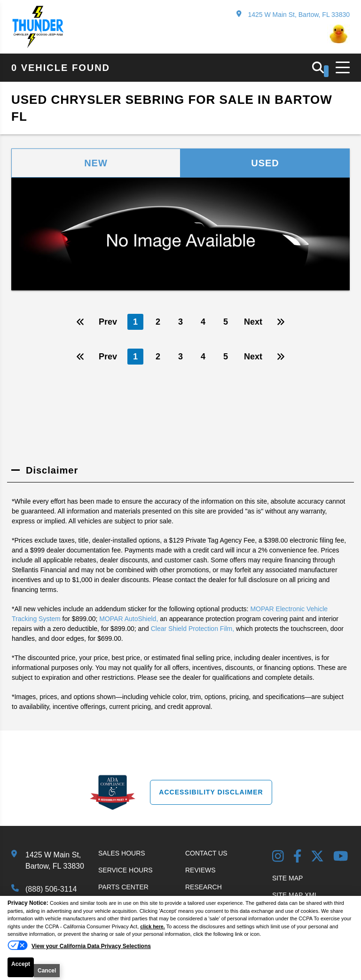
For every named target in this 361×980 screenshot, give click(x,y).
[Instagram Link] (278, 857)
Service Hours (126, 870)
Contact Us (206, 853)
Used (265, 163)
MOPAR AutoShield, (129, 619)
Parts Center (123, 887)
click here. (153, 926)
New (96, 163)
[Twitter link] (317, 857)
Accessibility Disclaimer (211, 792)
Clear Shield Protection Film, (192, 629)
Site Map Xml (295, 895)
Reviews (200, 870)
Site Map (287, 878)
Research (204, 887)
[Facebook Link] (298, 857)
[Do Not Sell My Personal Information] (79, 946)
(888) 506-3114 (51, 889)
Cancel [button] (47, 971)
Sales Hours (122, 853)
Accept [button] (21, 964)
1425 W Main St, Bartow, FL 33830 (293, 14)
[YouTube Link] (341, 857)
